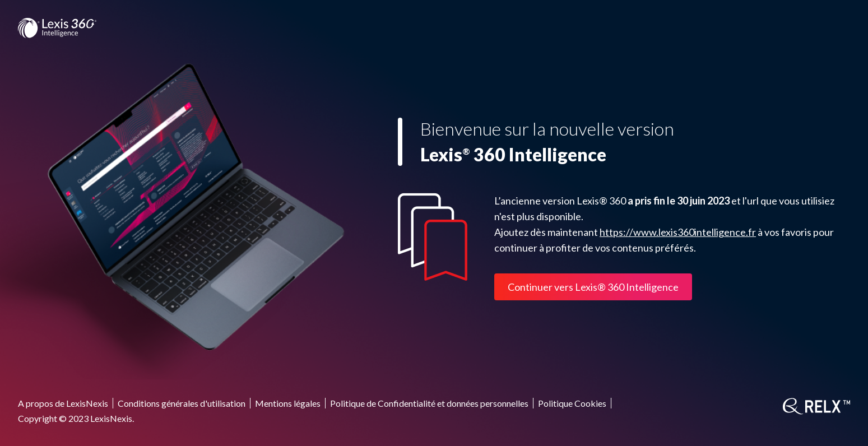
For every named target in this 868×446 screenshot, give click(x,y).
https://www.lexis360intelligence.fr (678, 232)
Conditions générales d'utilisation (182, 403)
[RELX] (816, 406)
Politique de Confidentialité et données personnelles (429, 403)
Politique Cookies (572, 403)
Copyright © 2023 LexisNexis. (76, 418)
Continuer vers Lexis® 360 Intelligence (593, 287)
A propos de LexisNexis (63, 403)
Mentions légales (288, 403)
